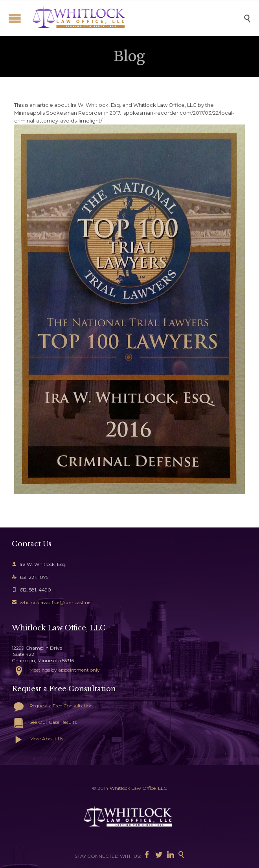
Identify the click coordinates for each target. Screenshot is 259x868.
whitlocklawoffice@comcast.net (52, 602)
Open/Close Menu (15, 18)
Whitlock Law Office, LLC (138, 788)
